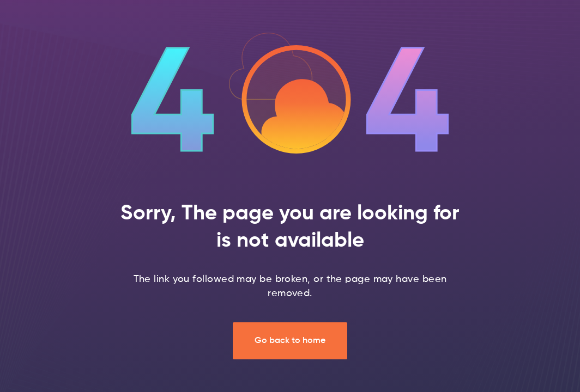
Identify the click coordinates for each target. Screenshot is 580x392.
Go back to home (290, 341)
